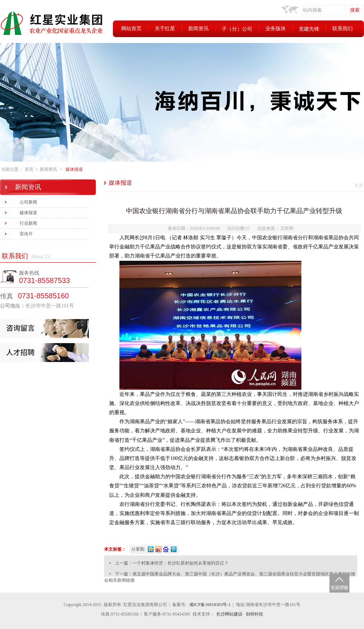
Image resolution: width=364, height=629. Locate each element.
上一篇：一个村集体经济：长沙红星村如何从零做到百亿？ (172, 563)
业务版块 (276, 29)
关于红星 (165, 29)
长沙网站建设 (229, 614)
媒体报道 (74, 169)
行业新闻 (28, 223)
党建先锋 (309, 29)
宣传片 (26, 234)
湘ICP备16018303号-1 (210, 605)
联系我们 (343, 29)
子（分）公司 (237, 29)
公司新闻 (28, 202)
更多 (359, 185)
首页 (29, 169)
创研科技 (254, 614)
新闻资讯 (198, 29)
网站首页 (131, 29)
